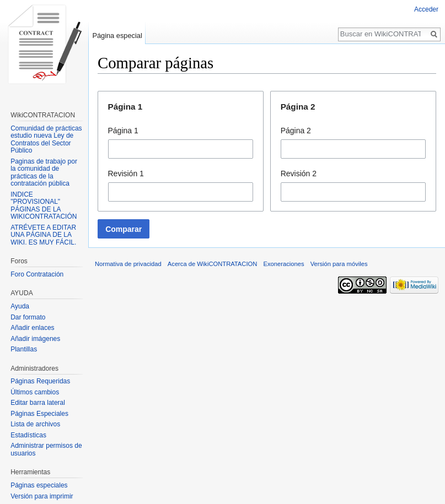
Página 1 (123, 131)
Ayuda (20, 306)
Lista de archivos (35, 424)
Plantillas (24, 349)
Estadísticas (28, 435)
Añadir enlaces (32, 328)
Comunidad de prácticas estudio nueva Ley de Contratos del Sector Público (46, 140)
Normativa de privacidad (128, 264)
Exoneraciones (283, 264)
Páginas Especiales (39, 414)
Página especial (117, 36)
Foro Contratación (37, 274)
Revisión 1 (126, 174)
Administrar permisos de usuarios (46, 449)
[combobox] (181, 149)
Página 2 (296, 131)
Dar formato (28, 317)
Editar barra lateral (38, 403)
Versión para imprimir (42, 496)
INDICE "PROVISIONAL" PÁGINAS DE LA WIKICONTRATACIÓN (44, 206)
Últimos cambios (35, 392)
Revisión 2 (299, 174)
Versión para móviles (339, 264)
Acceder (426, 9)
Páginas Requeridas (40, 381)
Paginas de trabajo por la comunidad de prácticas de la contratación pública (44, 173)
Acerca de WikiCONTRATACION (212, 264)
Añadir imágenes (35, 339)
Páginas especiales (39, 485)
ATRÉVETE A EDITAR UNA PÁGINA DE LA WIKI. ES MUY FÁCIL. (43, 235)
